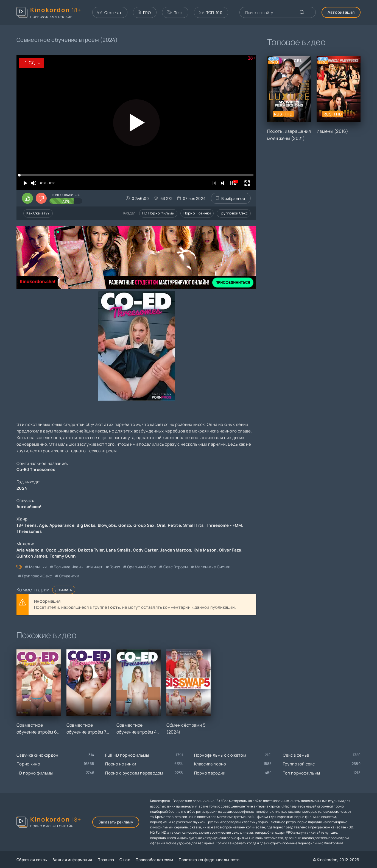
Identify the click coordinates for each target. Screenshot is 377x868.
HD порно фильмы (158, 213)
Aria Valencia (30, 550)
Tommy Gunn (63, 556)
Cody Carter (145, 550)
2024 (22, 488)
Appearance (62, 525)
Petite (174, 525)
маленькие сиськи (213, 567)
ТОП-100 (210, 13)
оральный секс (142, 567)
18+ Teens (27, 525)
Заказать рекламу (116, 822)
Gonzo (125, 525)
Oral (161, 525)
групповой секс (37, 576)
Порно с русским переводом (134, 773)
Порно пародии (210, 773)
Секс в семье (296, 755)
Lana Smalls (118, 550)
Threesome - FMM (224, 525)
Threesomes (29, 531)
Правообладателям (154, 860)
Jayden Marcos (176, 550)
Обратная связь (32, 860)
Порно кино (28, 764)
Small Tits (193, 525)
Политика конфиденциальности (209, 860)
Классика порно (210, 764)
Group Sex (144, 525)
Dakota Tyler (91, 550)
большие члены (69, 567)
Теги (175, 13)
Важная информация (72, 860)
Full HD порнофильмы (127, 755)
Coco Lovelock (61, 550)
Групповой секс (234, 213)
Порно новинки (197, 213)
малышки (38, 567)
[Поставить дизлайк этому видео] (41, 198)
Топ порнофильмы (301, 773)
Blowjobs (107, 525)
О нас (125, 860)
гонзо (115, 567)
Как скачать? (38, 213)
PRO (144, 13)
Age (43, 525)
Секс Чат (109, 13)
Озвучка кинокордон (37, 755)
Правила (106, 860)
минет (97, 567)
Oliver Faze (230, 550)
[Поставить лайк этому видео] (27, 198)
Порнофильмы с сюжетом (220, 755)
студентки (69, 576)
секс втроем (176, 567)
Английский (29, 507)
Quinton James (32, 556)
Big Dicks (86, 525)
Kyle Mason (205, 550)
